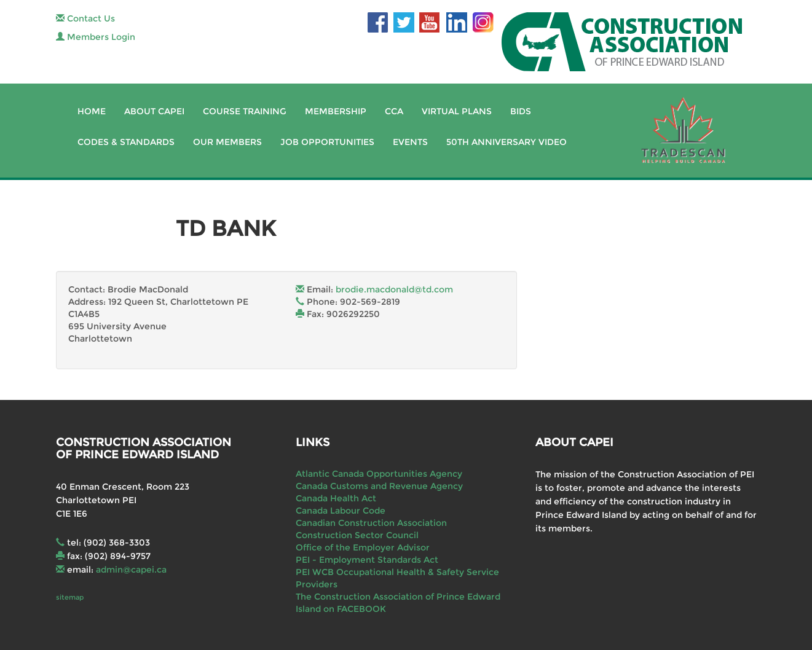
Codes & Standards (126, 142)
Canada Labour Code (341, 511)
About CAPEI (154, 111)
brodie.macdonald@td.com (394, 289)
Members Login (96, 37)
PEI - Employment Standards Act (367, 560)
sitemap (70, 597)
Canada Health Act (336, 498)
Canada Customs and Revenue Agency (379, 486)
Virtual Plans (457, 111)
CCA (394, 111)
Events (410, 142)
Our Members (227, 142)
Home (92, 111)
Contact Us (85, 18)
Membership (336, 111)
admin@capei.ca (131, 570)
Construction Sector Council (357, 535)
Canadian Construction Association (371, 523)
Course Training (245, 111)
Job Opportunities (327, 142)
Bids (521, 111)
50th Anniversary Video (507, 142)
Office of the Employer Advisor (363, 547)
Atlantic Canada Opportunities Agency (379, 474)
